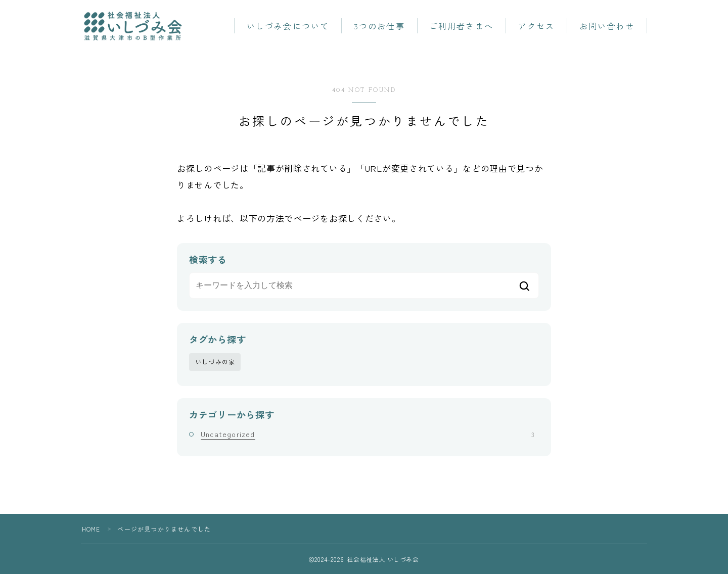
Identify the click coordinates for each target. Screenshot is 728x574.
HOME (91, 529)
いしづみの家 (215, 362)
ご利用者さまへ (461, 27)
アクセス (536, 27)
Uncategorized (368, 434)
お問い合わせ (607, 27)
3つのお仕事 (379, 27)
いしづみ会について (288, 27)
